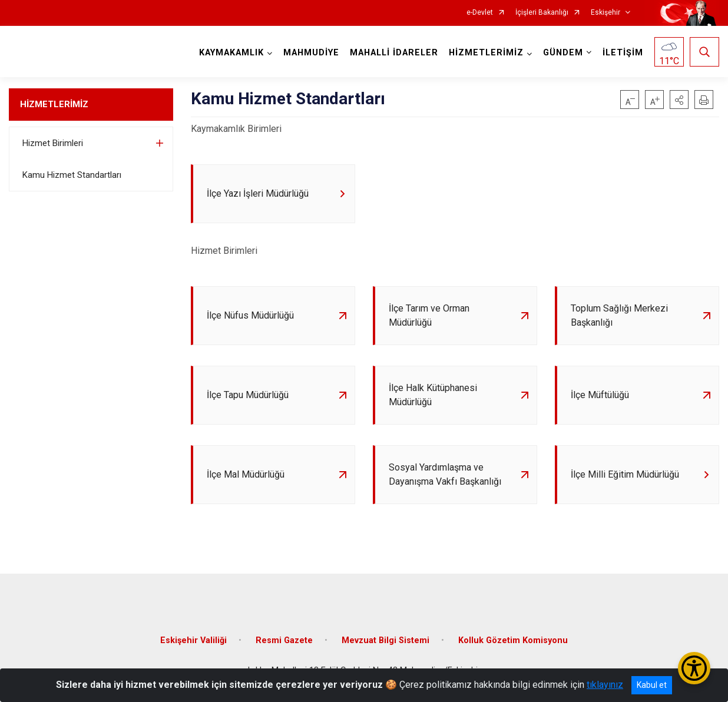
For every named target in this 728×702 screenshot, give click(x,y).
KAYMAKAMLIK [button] (231, 53)
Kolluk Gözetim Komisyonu (513, 640)
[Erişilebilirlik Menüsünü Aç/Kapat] (694, 668)
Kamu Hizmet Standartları (72, 175)
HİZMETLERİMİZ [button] (486, 53)
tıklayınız (605, 685)
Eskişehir (605, 13)
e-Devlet (480, 13)
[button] (679, 100)
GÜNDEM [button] (563, 53)
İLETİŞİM (623, 53)
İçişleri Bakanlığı (542, 13)
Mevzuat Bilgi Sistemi (385, 640)
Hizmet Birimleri (53, 143)
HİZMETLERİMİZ (54, 104)
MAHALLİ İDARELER (394, 53)
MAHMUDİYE (311, 53)
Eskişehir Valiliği (193, 640)
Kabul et (652, 685)
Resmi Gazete (284, 640)
